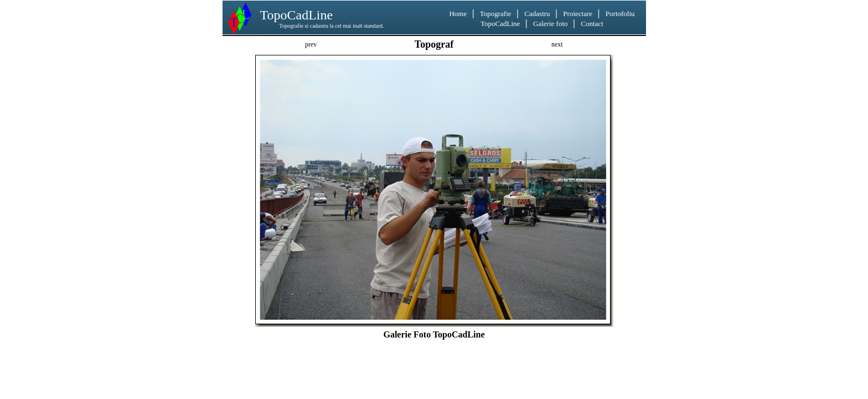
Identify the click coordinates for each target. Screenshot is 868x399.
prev (311, 44)
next (557, 44)
